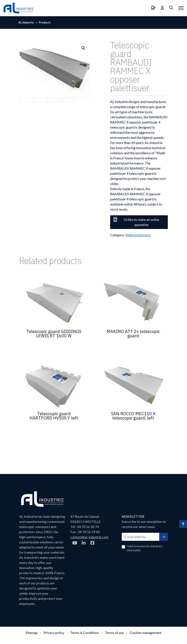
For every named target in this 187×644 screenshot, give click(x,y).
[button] (83, 48)
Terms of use (114, 633)
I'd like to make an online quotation (137, 222)
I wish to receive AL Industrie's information (145, 548)
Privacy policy (54, 633)
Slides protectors (138, 235)
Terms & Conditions (85, 633)
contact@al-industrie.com (89, 537)
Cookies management (145, 633)
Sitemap (32, 633)
